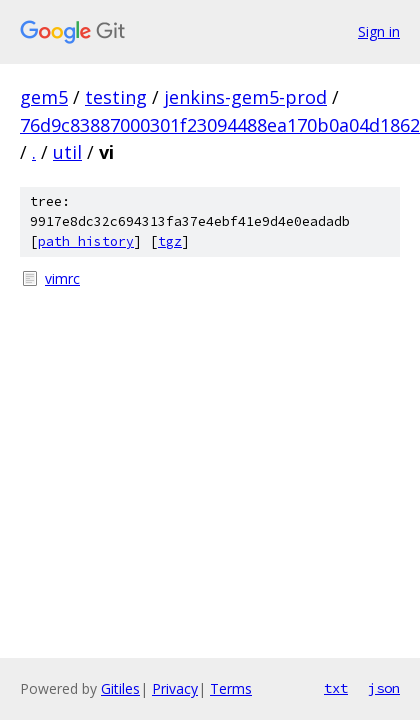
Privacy (175, 688)
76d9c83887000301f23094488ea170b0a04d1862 (220, 125)
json (384, 688)
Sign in (379, 31)
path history (86, 241)
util (67, 152)
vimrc (62, 278)
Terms (231, 688)
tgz (170, 241)
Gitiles (120, 688)
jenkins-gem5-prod (245, 97)
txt (336, 688)
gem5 (44, 97)
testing (116, 97)
